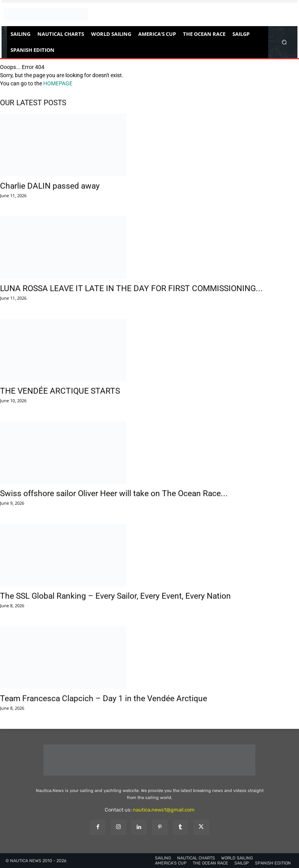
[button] (284, 42)
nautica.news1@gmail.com (164, 810)
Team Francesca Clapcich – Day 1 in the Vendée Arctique (104, 698)
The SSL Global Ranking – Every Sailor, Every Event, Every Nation (115, 596)
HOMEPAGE (58, 83)
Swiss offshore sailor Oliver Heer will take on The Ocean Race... (114, 493)
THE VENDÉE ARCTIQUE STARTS (60, 391)
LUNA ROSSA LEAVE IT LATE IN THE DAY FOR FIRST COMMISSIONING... (131, 288)
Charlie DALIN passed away (50, 186)
